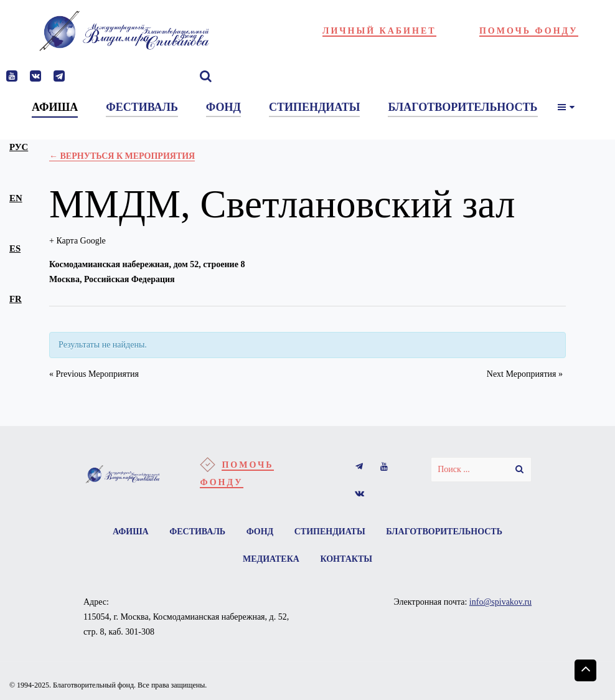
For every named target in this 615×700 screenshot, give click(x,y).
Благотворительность (444, 532)
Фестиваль (197, 532)
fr (16, 299)
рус (19, 147)
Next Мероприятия (525, 374)
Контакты (346, 559)
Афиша (131, 532)
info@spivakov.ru (500, 602)
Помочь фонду (529, 31)
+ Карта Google (77, 241)
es (15, 248)
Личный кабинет (379, 31)
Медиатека (271, 559)
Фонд (260, 532)
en (16, 198)
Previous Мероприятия (94, 374)
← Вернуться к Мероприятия (122, 156)
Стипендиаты (330, 532)
